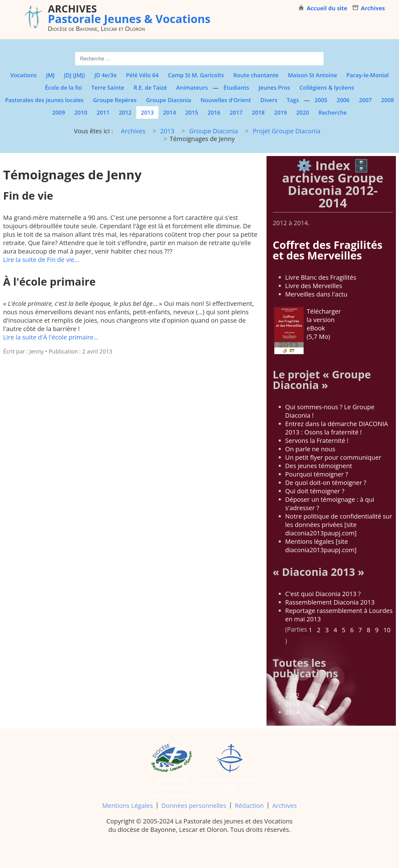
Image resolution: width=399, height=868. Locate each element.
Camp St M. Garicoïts (196, 75)
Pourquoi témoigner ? (317, 474)
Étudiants (236, 88)
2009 (58, 112)
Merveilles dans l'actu (316, 294)
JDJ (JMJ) (74, 75)
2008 (388, 100)
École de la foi (63, 88)
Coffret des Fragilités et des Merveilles (328, 250)
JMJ (50, 75)
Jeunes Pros (274, 88)
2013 (147, 112)
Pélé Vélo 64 (142, 75)
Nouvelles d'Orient (226, 100)
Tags (293, 100)
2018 (258, 112)
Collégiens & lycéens (327, 88)
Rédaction (249, 806)
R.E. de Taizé (150, 88)
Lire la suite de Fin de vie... (41, 260)
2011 (103, 112)
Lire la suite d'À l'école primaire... (51, 337)
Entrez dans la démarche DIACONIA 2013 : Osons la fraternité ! (337, 428)
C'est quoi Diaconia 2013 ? (323, 594)
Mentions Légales (127, 806)
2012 (125, 112)
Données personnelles (194, 806)
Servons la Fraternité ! (317, 441)
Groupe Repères (115, 100)
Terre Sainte (108, 88)
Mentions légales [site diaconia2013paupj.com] (321, 546)
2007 (365, 100)
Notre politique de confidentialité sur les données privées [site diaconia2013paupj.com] (339, 525)
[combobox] (199, 59)
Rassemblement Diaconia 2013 (330, 602)
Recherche (332, 112)
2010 (81, 112)
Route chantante (256, 75)
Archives (284, 806)
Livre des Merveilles (314, 286)
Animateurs (192, 88)
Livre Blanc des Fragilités (321, 277)
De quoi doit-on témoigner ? (326, 483)
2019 (280, 112)
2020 (303, 112)
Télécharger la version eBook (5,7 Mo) (308, 330)
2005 (321, 100)
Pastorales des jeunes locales (44, 100)
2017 (236, 112)
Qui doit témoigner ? (315, 491)
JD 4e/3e (106, 75)
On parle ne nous (310, 449)
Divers (269, 100)
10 (387, 630)
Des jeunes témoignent (319, 466)
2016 (214, 112)
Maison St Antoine (312, 75)
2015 (192, 112)
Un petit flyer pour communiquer (333, 457)
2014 (169, 112)
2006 (343, 100)
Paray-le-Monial (368, 75)
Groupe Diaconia (168, 100)
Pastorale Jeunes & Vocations (129, 14)
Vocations (24, 75)
